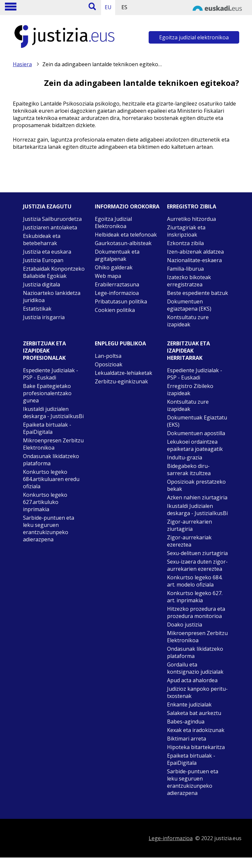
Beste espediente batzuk (198, 293)
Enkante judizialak (189, 704)
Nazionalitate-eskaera (194, 260)
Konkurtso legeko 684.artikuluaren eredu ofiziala (51, 479)
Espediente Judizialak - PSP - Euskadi (51, 374)
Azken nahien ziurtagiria (197, 497)
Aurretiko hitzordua (191, 219)
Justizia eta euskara (47, 252)
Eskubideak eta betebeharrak (42, 240)
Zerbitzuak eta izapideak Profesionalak (44, 351)
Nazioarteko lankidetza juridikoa (52, 297)
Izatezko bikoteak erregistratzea (189, 281)
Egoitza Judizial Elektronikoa (113, 222)
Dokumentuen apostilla (196, 433)
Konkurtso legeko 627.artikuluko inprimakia (45, 502)
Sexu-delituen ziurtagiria (197, 553)
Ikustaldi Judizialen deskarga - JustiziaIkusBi (197, 510)
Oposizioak (109, 364)
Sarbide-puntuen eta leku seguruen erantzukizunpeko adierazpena (49, 529)
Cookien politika (115, 310)
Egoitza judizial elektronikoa (194, 37)
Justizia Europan (43, 260)
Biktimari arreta (187, 739)
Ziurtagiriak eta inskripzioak (186, 231)
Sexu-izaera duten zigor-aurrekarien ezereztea (197, 565)
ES (124, 7)
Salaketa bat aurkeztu (194, 713)
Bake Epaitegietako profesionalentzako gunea (47, 393)
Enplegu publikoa (120, 343)
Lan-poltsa (108, 356)
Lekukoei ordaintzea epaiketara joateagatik (195, 445)
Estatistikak (37, 309)
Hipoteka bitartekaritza (196, 747)
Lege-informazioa (117, 293)
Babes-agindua (186, 722)
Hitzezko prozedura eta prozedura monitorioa (196, 612)
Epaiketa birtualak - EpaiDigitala (47, 428)
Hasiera (22, 64)
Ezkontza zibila (185, 243)
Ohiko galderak (114, 267)
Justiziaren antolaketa (50, 227)
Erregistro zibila (192, 206)
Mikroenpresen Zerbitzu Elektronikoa (53, 444)
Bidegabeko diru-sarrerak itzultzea (189, 470)
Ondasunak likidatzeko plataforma (51, 460)
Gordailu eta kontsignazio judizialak (195, 668)
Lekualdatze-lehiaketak (124, 373)
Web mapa (108, 276)
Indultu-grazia (185, 457)
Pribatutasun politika (121, 301)
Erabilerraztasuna (117, 284)
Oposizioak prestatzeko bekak (196, 485)
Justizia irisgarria (44, 317)
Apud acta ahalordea (192, 680)
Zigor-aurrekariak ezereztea (189, 541)
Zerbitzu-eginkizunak (121, 381)
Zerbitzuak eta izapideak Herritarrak (189, 351)
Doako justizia (185, 625)
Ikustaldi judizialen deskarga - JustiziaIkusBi (53, 413)
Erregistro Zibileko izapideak (190, 390)
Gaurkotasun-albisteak (123, 243)
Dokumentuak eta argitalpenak (117, 255)
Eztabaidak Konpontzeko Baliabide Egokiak (54, 272)
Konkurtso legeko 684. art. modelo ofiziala (195, 581)
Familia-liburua (185, 269)
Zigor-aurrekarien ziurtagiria (189, 525)
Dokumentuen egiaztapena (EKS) (189, 305)
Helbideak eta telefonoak (126, 235)
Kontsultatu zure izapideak (188, 321)
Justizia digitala (42, 284)
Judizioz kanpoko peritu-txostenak (197, 692)
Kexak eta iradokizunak (196, 730)
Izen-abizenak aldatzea (195, 252)
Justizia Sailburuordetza (52, 219)
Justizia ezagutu (47, 206)
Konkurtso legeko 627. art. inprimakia (195, 597)
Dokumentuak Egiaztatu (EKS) (197, 421)
